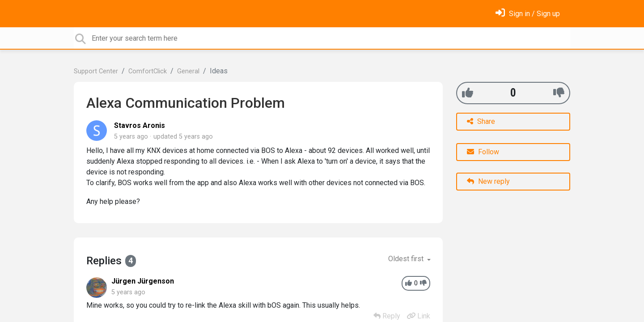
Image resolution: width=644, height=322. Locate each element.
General (188, 71)
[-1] (559, 93)
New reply (488, 181)
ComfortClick (148, 71)
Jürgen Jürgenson (143, 281)
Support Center (96, 71)
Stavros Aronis (140, 125)
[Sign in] (528, 14)
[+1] (468, 93)
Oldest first (407, 259)
